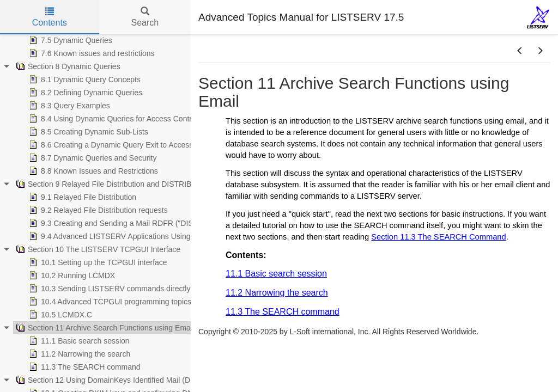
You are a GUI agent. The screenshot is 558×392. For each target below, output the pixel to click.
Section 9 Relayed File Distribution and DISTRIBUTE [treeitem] (110, 184)
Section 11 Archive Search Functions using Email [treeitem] (104, 328)
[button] (520, 51)
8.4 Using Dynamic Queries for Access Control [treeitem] (112, 119)
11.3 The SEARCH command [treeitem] (84, 367)
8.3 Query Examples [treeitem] (68, 106)
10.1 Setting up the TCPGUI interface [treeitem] (97, 262)
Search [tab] (145, 17)
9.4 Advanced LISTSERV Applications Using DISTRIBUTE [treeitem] (132, 236)
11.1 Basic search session (276, 274)
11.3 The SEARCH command (283, 312)
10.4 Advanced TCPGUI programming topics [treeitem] (109, 302)
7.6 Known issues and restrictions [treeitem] (91, 53)
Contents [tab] (50, 17)
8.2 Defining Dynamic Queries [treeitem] (84, 93)
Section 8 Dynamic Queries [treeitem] (67, 66)
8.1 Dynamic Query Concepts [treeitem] (84, 79)
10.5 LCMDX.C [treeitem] (59, 315)
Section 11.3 (394, 237)
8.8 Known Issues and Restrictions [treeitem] (92, 171)
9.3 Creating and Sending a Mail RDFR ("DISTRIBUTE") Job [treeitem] (136, 223)
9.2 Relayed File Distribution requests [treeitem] (97, 210)
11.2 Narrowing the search (277, 293)
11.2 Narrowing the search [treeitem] (78, 354)
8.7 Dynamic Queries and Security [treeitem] (92, 158)
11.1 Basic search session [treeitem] (78, 341)
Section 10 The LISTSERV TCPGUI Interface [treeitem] (97, 249)
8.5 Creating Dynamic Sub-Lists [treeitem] (87, 132)
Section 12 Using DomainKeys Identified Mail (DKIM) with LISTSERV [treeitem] (137, 380)
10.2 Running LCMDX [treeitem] (71, 275)
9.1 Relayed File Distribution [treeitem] (81, 197)
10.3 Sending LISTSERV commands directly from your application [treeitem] (145, 289)
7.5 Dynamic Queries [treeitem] (69, 40)
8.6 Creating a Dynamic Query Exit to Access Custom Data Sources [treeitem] (148, 145)
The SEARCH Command (462, 237)
